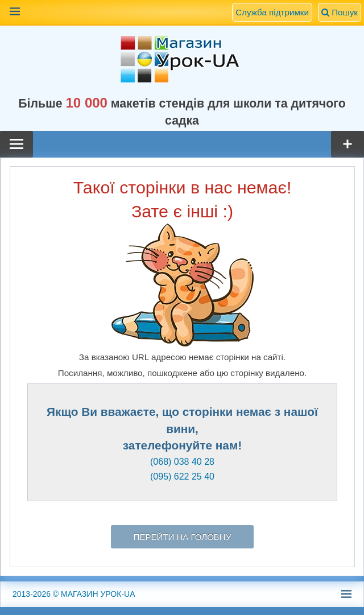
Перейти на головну (182, 537)
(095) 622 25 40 (182, 476)
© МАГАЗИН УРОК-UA (74, 594)
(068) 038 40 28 (182, 462)
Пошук (340, 12)
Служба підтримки (272, 12)
